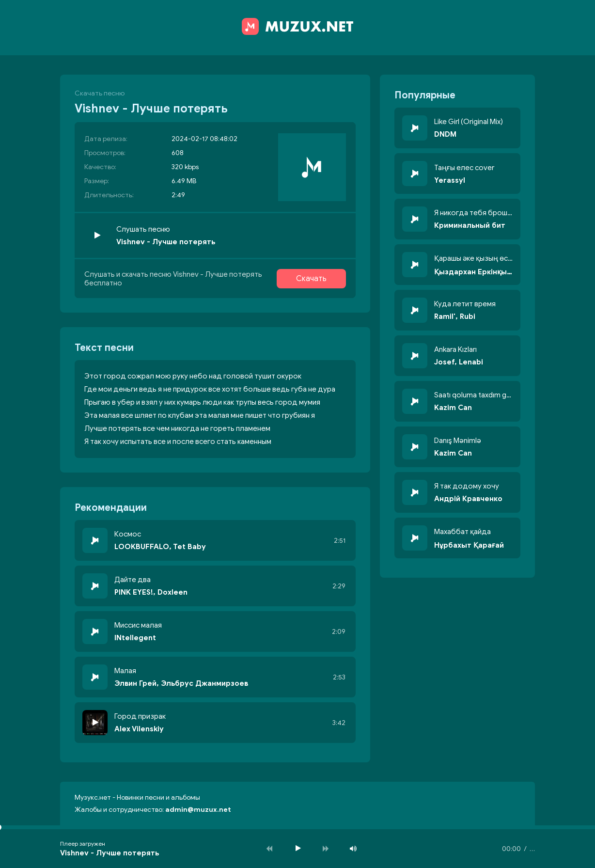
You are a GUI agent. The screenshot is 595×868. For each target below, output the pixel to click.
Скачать (311, 279)
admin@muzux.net (198, 810)
